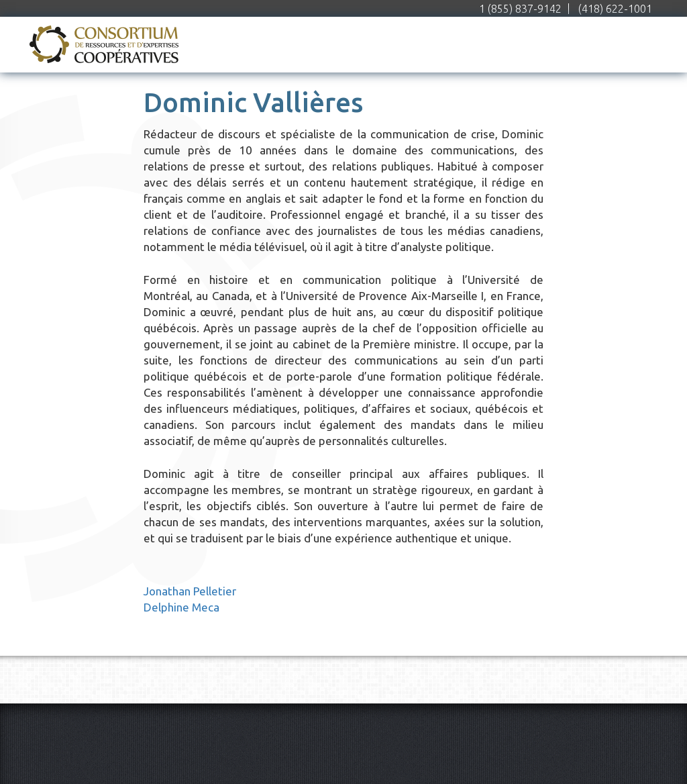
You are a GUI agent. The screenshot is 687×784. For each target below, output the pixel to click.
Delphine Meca (181, 607)
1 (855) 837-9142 (520, 9)
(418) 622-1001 (615, 9)
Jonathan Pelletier (190, 591)
